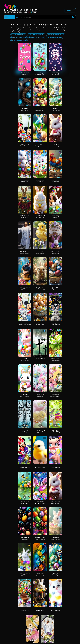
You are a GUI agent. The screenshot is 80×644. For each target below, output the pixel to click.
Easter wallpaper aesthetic (56, 35)
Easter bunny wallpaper (19, 41)
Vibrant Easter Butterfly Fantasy (40, 503)
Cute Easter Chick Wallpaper (40, 252)
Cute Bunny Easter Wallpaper (55, 538)
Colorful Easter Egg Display (25, 538)
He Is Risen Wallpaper (40, 359)
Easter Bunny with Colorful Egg (55, 431)
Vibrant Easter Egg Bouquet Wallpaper (40, 538)
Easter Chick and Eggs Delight (40, 431)
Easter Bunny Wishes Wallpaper (55, 74)
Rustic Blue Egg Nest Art (25, 109)
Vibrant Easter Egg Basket (55, 288)
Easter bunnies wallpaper (36, 35)
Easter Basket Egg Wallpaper (25, 610)
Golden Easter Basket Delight (40, 324)
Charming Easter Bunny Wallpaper (55, 324)
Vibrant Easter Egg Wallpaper (25, 74)
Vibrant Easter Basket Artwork (55, 360)
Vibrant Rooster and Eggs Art (55, 181)
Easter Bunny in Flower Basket (25, 217)
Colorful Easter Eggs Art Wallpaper (40, 574)
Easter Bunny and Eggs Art (40, 181)
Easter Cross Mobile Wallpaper (25, 431)
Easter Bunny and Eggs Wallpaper (25, 288)
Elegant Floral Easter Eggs (55, 574)
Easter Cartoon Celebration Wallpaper (25, 324)
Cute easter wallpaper (18, 35)
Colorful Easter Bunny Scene (25, 181)
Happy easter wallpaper (37, 38)
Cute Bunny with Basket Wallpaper (55, 145)
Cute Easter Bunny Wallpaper (40, 109)
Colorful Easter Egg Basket (40, 395)
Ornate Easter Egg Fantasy (55, 252)
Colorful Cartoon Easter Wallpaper (25, 145)
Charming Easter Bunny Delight (40, 610)
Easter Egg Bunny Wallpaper (40, 74)
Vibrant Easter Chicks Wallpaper (40, 467)
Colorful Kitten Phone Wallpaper (55, 610)
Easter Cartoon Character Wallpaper (25, 467)
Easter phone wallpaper (54, 38)
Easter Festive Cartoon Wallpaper (55, 395)
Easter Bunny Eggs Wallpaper (55, 217)
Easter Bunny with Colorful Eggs (40, 217)
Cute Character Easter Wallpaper (55, 467)
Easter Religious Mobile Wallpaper (25, 252)
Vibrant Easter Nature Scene (25, 503)
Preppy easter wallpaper (19, 38)
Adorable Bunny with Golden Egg (40, 288)
